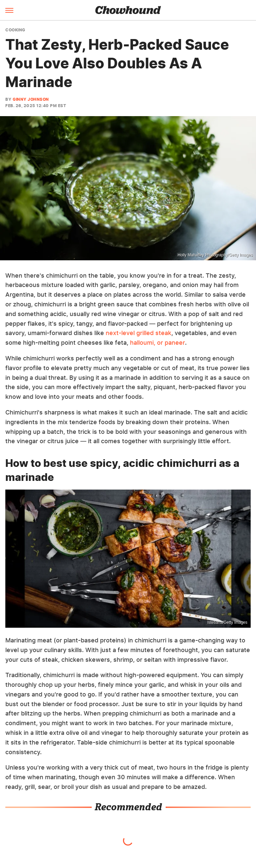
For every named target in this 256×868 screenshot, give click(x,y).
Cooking (15, 30)
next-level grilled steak (138, 333)
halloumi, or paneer (157, 343)
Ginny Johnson (31, 99)
